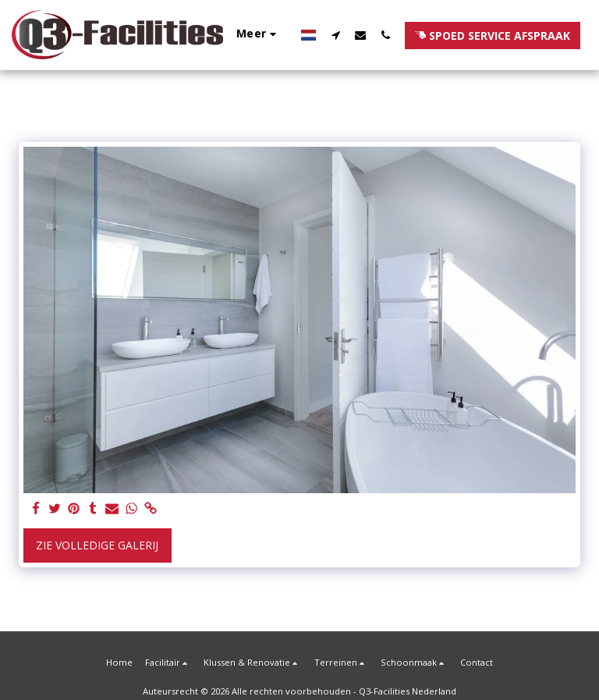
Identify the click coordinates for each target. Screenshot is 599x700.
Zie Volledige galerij (97, 545)
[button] (335, 35)
